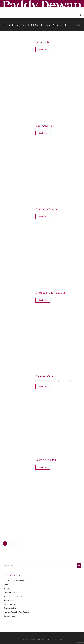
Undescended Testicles (50, 293)
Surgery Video (10, 616)
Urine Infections (10, 608)
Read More (43, 50)
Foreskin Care (44, 376)
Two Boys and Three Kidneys (15, 581)
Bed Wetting (44, 126)
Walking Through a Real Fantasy (17, 612)
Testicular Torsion (47, 209)
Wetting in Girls (46, 460)
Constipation (44, 42)
